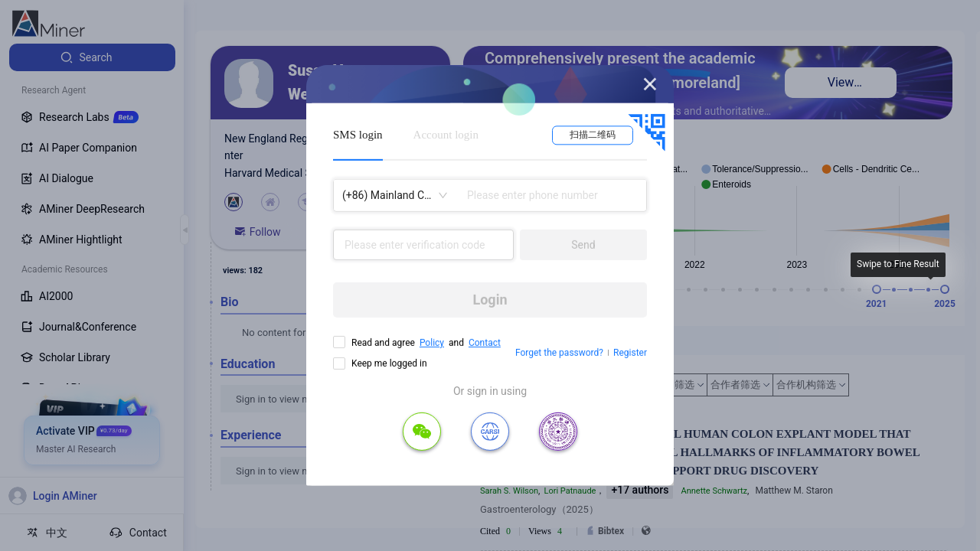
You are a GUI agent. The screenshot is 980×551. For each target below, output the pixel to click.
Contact (485, 343)
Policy (432, 343)
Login (490, 300)
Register (630, 353)
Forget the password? (559, 353)
